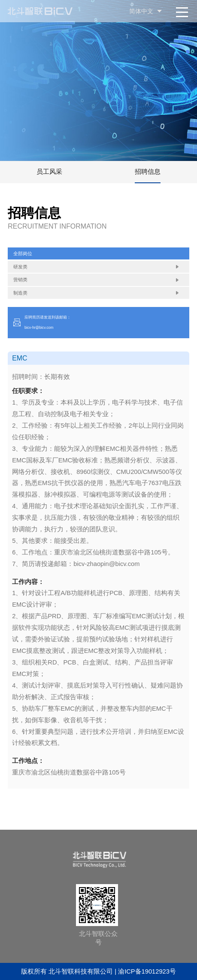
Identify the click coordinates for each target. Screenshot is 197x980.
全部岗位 (23, 253)
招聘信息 (148, 172)
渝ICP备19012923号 (147, 971)
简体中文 (141, 11)
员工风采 (49, 172)
